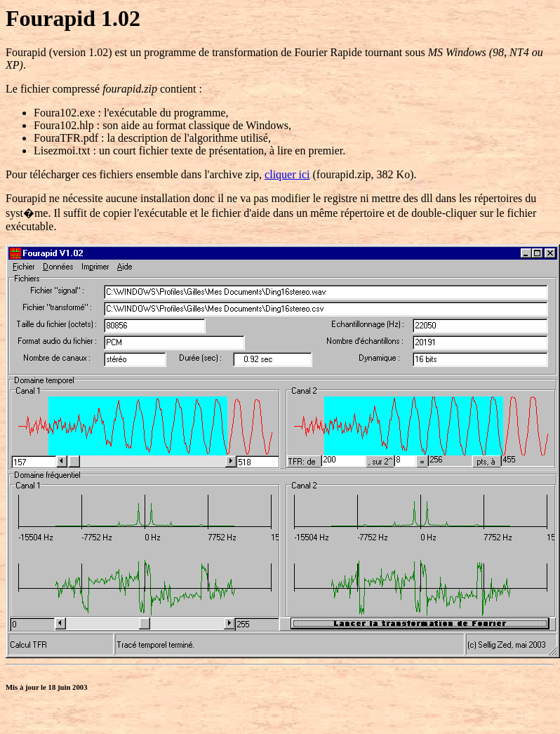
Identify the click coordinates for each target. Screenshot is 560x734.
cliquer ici (287, 174)
